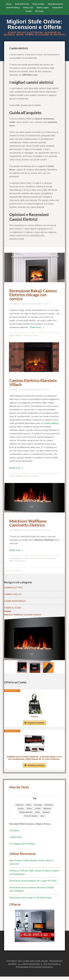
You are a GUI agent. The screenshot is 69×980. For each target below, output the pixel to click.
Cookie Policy (16, 837)
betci (12, 979)
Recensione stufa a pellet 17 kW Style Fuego (30, 898)
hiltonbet (2, 979)
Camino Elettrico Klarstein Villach (33, 382)
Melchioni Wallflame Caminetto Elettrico (28, 523)
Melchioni (20, 561)
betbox (4, 979)
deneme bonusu (15, 979)
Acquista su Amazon (36, 723)
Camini (26, 558)
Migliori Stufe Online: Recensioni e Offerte (34, 24)
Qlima (37, 812)
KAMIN (38, 809)
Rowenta (46, 812)
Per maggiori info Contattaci (22, 844)
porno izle (60, 979)
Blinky (29, 805)
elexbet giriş (26, 979)
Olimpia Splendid (26, 812)
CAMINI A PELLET (13, 594)
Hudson (21, 809)
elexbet (0, 979)
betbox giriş (34, 979)
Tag (34, 798)
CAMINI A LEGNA (13, 608)
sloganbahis (5, 979)
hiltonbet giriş (25, 979)
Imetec (29, 809)
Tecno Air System (31, 816)
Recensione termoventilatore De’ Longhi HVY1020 (33, 881)
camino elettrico (51, 423)
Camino (34, 716)
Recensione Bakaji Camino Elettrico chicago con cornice (33, 295)
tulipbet (3, 979)
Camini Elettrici (31, 335)
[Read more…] (37, 327)
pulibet (1, 979)
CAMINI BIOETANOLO (15, 601)
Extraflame (49, 805)
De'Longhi (38, 805)
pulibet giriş (33, 979)
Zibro (42, 816)
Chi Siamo (14, 831)
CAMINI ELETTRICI (13, 588)
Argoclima (20, 805)
